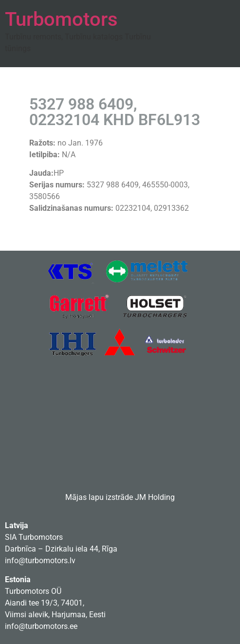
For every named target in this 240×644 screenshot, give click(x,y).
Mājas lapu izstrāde (99, 497)
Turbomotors (61, 19)
